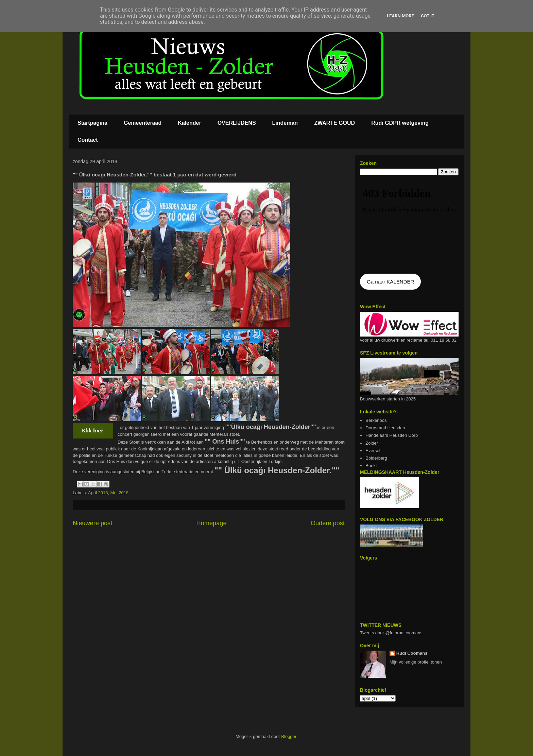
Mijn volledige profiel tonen (416, 662)
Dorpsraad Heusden (385, 428)
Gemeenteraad (143, 123)
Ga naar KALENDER (390, 282)
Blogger (289, 736)
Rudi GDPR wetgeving (400, 123)
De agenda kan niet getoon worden (409, 225)
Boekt (371, 466)
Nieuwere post (92, 523)
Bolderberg (376, 458)
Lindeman (285, 123)
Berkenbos (376, 420)
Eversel (373, 451)
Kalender (189, 123)
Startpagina (92, 123)
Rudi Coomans (412, 653)
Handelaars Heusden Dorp (392, 435)
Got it (428, 16)
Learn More (400, 16)
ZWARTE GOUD (334, 123)
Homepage (212, 523)
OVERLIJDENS (237, 123)
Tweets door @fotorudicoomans (391, 633)
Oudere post (328, 523)
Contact (88, 140)
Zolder (372, 443)
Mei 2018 (119, 493)
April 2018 (98, 493)
